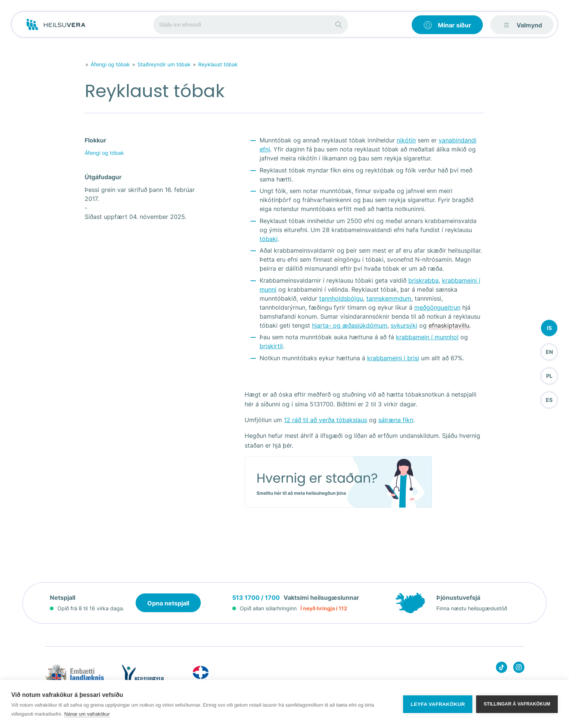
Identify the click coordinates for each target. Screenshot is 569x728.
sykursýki (404, 325)
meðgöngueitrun (437, 307)
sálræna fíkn (396, 420)
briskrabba (423, 280)
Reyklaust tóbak (218, 64)
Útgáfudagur (103, 177)
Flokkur (96, 140)
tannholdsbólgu (341, 298)
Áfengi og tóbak (110, 64)
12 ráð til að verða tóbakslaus (326, 420)
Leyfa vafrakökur (438, 704)
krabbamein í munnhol (427, 337)
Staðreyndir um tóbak (164, 64)
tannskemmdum (389, 298)
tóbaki (269, 239)
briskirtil (271, 346)
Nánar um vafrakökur (87, 714)
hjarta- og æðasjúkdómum (350, 325)
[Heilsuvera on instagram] (519, 669)
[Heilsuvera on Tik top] (502, 669)
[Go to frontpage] (56, 25)
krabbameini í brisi (393, 358)
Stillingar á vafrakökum (517, 704)
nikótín (406, 140)
